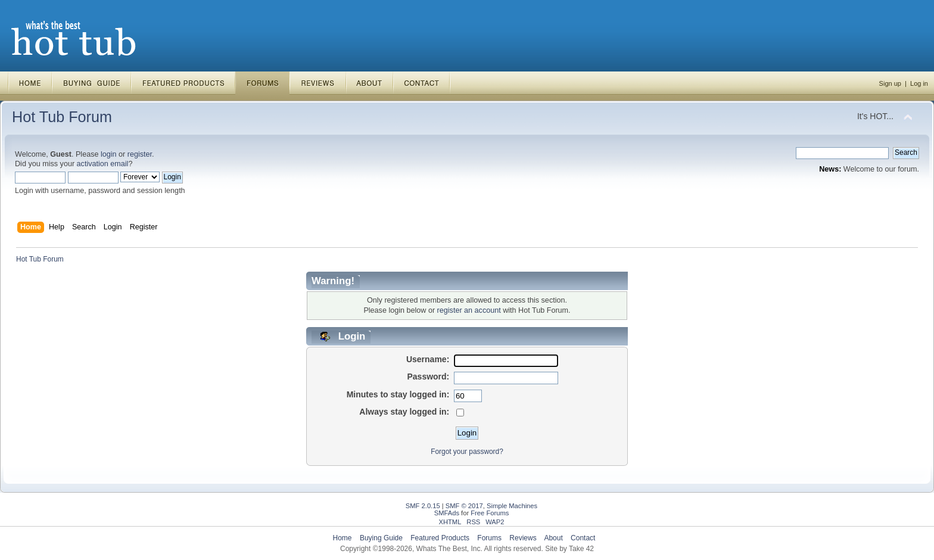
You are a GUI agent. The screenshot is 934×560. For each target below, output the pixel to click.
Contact (583, 538)
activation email (103, 164)
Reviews (523, 538)
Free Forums (490, 513)
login (109, 154)
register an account (469, 310)
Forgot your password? (467, 452)
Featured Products (440, 538)
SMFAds (447, 513)
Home (343, 538)
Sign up (890, 83)
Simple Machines (512, 506)
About (553, 538)
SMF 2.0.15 (423, 506)
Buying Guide (381, 538)
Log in (919, 83)
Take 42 (581, 549)
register (140, 154)
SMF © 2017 (464, 506)
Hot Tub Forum (62, 117)
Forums (489, 538)
